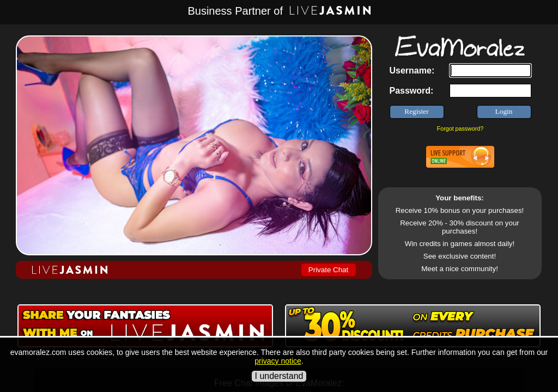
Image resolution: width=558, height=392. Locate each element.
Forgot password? (460, 128)
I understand (279, 376)
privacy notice (278, 361)
